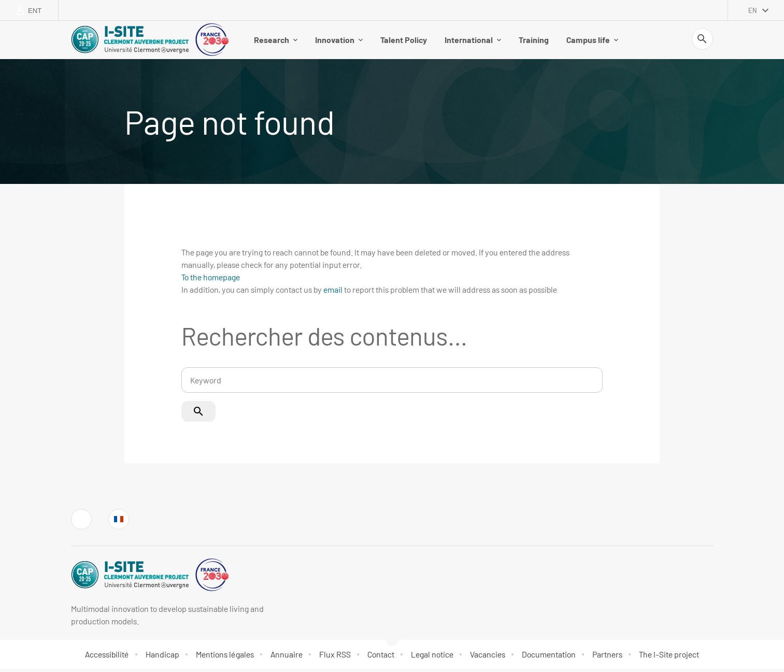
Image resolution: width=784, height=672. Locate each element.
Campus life (592, 41)
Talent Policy (404, 41)
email (333, 292)
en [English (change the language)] (753, 10)
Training (534, 41)
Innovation (339, 41)
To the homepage (211, 280)
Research (276, 41)
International (473, 41)
